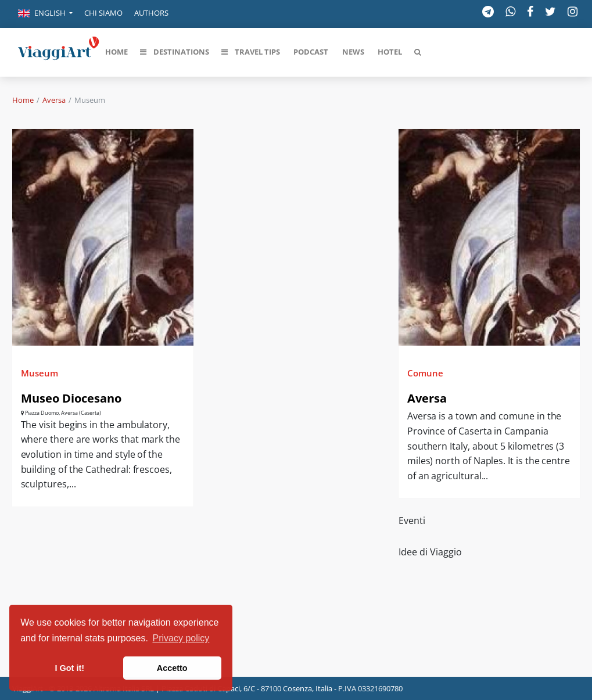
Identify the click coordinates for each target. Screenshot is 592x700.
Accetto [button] (172, 668)
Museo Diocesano (71, 398)
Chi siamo (103, 13)
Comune (425, 373)
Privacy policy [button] (181, 638)
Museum (40, 373)
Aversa (54, 100)
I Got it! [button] (70, 668)
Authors (151, 13)
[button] (45, 14)
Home (23, 100)
